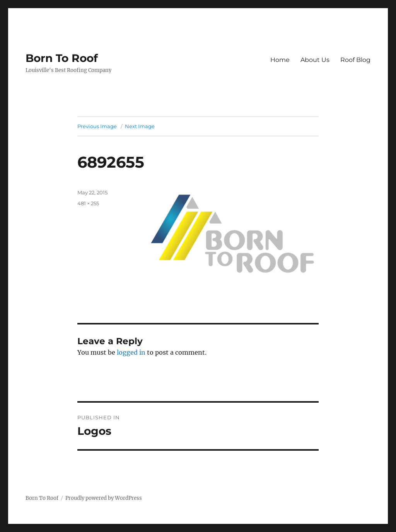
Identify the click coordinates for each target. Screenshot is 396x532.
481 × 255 (88, 203)
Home (280, 60)
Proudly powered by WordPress (104, 498)
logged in (131, 352)
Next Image (140, 126)
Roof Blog (355, 60)
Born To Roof (62, 58)
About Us (315, 60)
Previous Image (97, 126)
